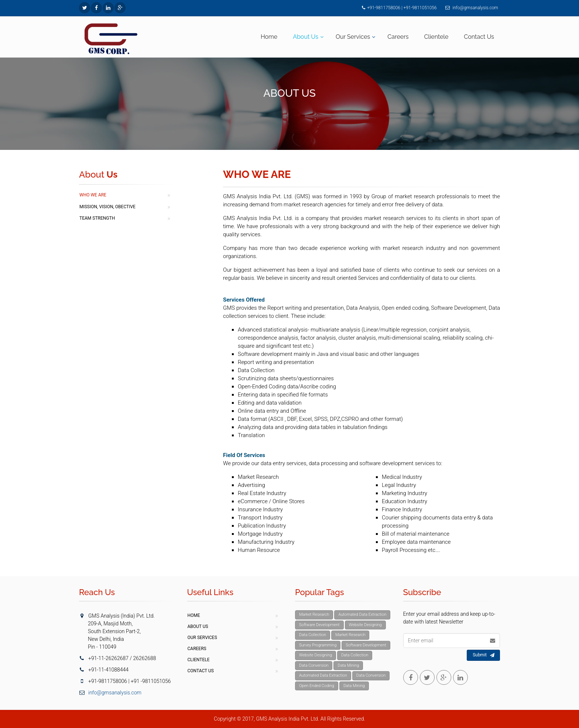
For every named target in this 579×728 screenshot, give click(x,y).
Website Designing (365, 625)
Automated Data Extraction (362, 614)
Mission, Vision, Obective (107, 207)
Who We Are (93, 195)
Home (269, 37)
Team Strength (97, 218)
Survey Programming (318, 645)
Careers (398, 37)
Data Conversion (314, 665)
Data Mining (348, 665)
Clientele (436, 37)
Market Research (314, 614)
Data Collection (313, 635)
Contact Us (479, 37)
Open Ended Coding (317, 686)
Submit (484, 655)
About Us (306, 37)
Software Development (319, 625)
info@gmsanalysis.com (475, 8)
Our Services (353, 37)
